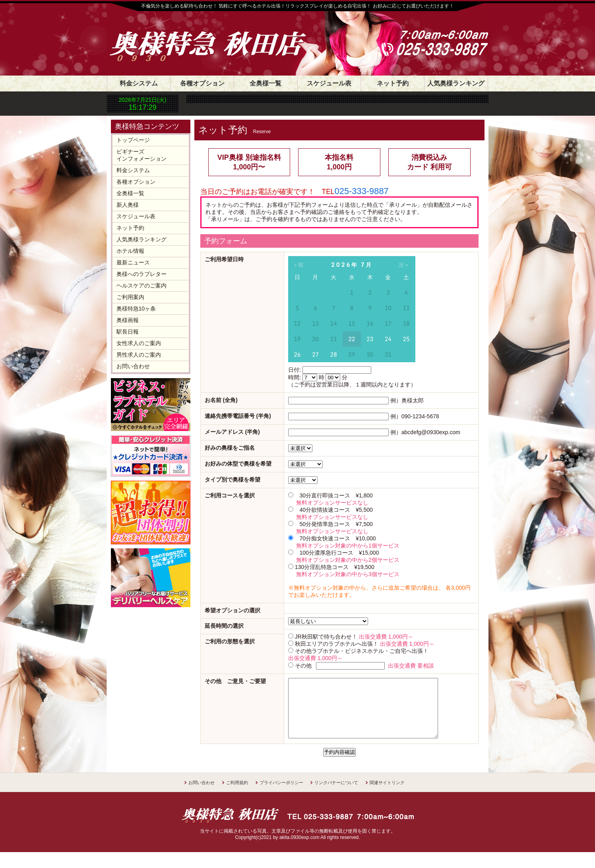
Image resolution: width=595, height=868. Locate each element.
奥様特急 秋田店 (216, 37)
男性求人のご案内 (139, 355)
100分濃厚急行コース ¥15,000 (339, 553)
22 (352, 339)
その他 (303, 666)
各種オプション (202, 83)
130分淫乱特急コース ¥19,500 (335, 567)
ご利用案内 (130, 297)
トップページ (133, 140)
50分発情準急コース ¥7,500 (336, 524)
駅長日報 (128, 332)
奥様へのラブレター (141, 274)
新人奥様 (128, 205)
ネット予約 (393, 83)
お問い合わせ (133, 366)
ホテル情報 (130, 251)
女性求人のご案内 (139, 343)
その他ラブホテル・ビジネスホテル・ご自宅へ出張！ (362, 651)
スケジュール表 (329, 83)
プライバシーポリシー (281, 794)
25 (406, 339)
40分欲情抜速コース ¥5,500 (336, 510)
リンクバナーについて (336, 794)
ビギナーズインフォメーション (141, 155)
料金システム (139, 83)
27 (315, 354)
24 (388, 339)
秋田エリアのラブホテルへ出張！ (337, 644)
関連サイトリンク (387, 794)
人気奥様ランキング (456, 83)
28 (334, 354)
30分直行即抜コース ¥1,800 (336, 495)
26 (297, 354)
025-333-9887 (362, 191)
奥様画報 (128, 320)
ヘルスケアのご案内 (141, 285)
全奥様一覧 (266, 83)
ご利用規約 (237, 794)
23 (370, 339)
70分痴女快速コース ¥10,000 (337, 538)
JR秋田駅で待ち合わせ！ (326, 637)
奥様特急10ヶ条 (136, 309)
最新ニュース (133, 262)
